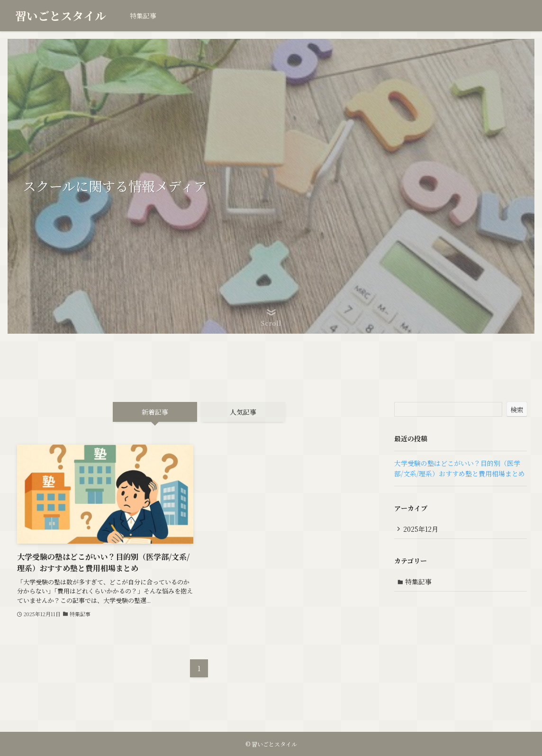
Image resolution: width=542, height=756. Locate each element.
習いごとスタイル (61, 16)
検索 (517, 410)
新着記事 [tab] (155, 412)
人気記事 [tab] (243, 412)
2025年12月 (422, 529)
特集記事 (419, 583)
